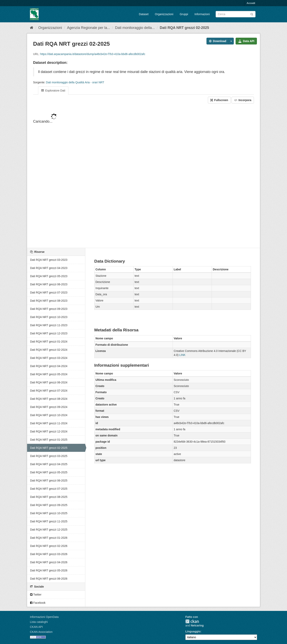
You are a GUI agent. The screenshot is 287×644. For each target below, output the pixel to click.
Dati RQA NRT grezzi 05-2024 (49, 374)
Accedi (251, 3)
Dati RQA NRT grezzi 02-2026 (49, 546)
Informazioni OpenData (44, 617)
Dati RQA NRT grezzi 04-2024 (49, 366)
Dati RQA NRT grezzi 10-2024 (49, 415)
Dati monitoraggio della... (135, 28)
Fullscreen (219, 100)
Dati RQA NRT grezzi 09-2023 (49, 309)
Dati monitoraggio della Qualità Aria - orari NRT (75, 82)
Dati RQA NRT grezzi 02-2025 (184, 28)
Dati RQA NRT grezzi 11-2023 (49, 325)
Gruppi (184, 14)
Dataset (144, 14)
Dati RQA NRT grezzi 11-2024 (49, 423)
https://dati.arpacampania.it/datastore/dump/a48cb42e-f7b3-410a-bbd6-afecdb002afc (93, 54)
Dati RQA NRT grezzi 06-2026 (49, 579)
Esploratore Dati (53, 91)
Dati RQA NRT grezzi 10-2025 (49, 513)
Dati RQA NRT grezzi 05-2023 (49, 276)
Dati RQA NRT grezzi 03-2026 (49, 554)
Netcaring (197, 625)
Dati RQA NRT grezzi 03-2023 (49, 260)
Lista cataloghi (39, 622)
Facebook (38, 603)
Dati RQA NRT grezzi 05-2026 (49, 570)
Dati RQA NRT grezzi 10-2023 (49, 317)
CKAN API (36, 627)
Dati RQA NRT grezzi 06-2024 (49, 382)
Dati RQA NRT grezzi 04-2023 (49, 268)
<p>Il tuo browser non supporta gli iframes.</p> (143, 176)
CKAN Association (41, 632)
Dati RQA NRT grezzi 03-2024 (49, 358)
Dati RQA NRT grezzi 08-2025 (49, 497)
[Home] (32, 28)
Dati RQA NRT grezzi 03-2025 (49, 456)
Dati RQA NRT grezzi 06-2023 (49, 284)
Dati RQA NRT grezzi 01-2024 (49, 342)
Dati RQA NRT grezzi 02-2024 (49, 350)
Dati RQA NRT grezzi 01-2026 (49, 538)
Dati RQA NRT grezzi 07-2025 (49, 489)
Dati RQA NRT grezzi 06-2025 (49, 481)
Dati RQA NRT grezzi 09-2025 (49, 505)
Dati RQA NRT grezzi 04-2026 (49, 562)
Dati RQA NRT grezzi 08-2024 (49, 399)
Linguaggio (193, 631)
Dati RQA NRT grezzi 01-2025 (49, 440)
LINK (182, 355)
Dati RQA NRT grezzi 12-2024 (49, 431)
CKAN (192, 621)
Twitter (36, 595)
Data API (246, 41)
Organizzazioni (164, 14)
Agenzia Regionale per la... (88, 28)
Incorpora (243, 100)
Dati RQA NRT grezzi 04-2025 (49, 464)
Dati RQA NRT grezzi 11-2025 (49, 521)
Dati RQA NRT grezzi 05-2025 (49, 472)
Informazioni (202, 14)
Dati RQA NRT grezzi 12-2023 (49, 333)
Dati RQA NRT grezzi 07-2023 (49, 292)
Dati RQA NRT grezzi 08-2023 (49, 301)
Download (218, 41)
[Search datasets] (236, 14)
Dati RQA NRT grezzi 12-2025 (49, 530)
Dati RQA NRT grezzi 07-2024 (49, 391)
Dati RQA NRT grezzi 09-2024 (49, 407)
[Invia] (252, 14)
